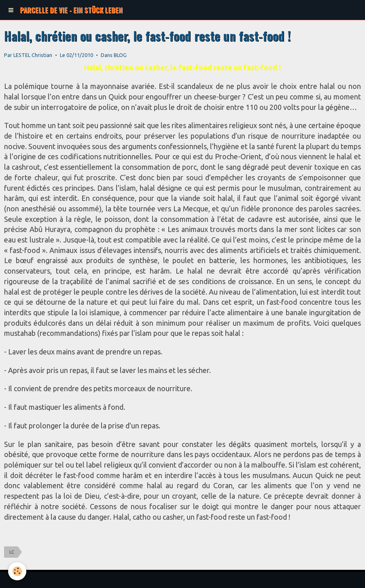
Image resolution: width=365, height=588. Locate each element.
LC (12, 552)
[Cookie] (17, 571)
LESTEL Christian (33, 55)
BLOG (120, 55)
